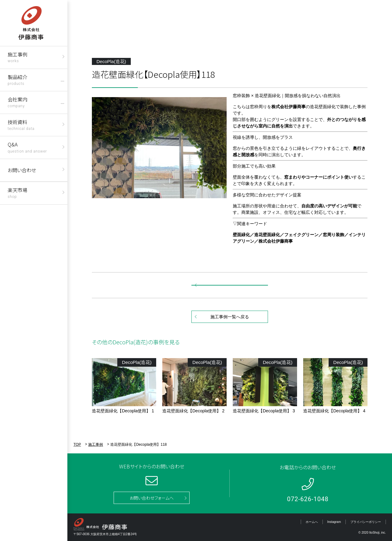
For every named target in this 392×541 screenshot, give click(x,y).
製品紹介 (17, 79)
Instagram (334, 522)
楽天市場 (17, 193)
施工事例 (17, 57)
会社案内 (17, 102)
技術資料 (21, 125)
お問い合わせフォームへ (152, 498)
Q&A (27, 147)
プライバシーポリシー (366, 522)
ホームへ (312, 522)
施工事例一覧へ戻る (230, 317)
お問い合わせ (22, 170)
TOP (77, 445)
